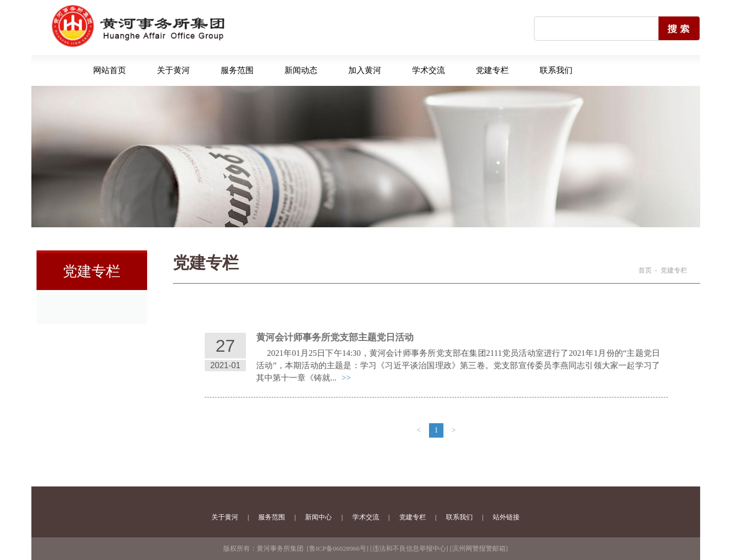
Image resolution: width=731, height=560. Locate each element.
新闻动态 (301, 70)
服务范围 (237, 70)
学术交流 (429, 70)
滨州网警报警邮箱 (479, 548)
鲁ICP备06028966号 (338, 548)
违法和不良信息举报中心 (409, 548)
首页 (645, 270)
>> (346, 378)
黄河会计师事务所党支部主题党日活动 (335, 337)
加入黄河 (365, 70)
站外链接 (506, 517)
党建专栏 (492, 70)
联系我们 (556, 70)
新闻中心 (318, 517)
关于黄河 (173, 70)
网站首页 (110, 70)
